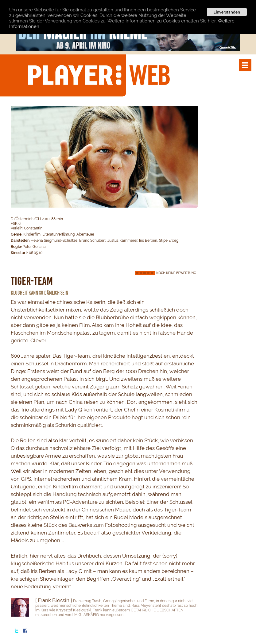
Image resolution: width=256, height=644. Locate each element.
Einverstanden (227, 12)
